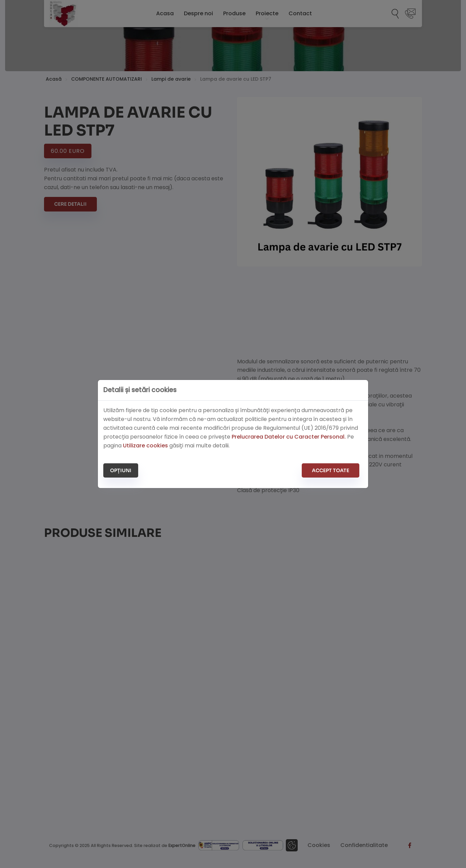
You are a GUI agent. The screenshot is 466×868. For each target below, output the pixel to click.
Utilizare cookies (145, 446)
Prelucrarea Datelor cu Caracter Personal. (289, 437)
